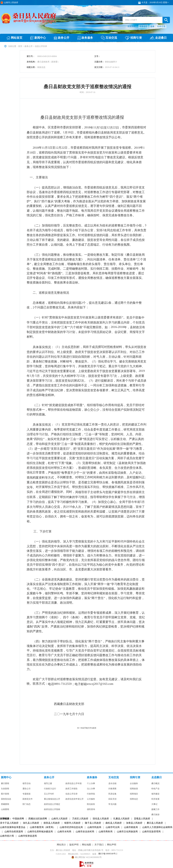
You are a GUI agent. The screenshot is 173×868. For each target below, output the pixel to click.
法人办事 (91, 789)
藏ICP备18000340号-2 (108, 854)
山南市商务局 (106, 832)
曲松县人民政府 (114, 823)
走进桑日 (157, 777)
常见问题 (112, 804)
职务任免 (161, 26)
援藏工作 (155, 809)
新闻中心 (6, 777)
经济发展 (155, 799)
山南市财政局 (131, 827)
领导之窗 (48, 784)
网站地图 (86, 845)
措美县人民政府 (52, 823)
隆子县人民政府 (93, 823)
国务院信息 (6, 799)
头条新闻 (5, 789)
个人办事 (91, 784)
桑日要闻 (5, 784)
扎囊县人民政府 (121, 819)
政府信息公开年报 (74, 784)
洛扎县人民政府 (31, 823)
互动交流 (114, 777)
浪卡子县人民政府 (9, 823)
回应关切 (112, 799)
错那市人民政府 (72, 823)
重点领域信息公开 (52, 799)
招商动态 (134, 799)
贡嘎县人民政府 (142, 819)
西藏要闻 (5, 804)
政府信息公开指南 (52, 809)
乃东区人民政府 (80, 819)
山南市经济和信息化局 (71, 827)
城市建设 (155, 794)
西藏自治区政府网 (38, 819)
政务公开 (29, 46)
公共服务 (91, 799)
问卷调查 (112, 789)
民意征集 (112, 794)
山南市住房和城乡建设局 (40, 832)
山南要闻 (5, 809)
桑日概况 (155, 784)
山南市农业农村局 (85, 832)
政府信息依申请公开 (75, 799)
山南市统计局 (7, 836)
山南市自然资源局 (14, 832)
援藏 (152, 26)
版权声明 (74, 845)
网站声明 (112, 845)
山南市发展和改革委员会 (13, 827)
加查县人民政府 (134, 823)
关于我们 (99, 845)
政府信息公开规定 (52, 804)
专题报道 (27, 794)
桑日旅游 (155, 815)
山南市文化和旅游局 (127, 832)
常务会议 (143, 26)
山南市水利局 (64, 832)
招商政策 (134, 789)
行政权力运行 (50, 789)
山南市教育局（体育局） (43, 827)
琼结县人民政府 (101, 819)
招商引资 (135, 777)
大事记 (154, 804)
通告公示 (27, 789)
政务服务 (92, 777)
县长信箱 (112, 784)
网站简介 (61, 845)
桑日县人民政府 (155, 823)
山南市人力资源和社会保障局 (157, 827)
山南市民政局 (94, 827)
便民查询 (91, 809)
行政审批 (91, 794)
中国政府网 (18, 819)
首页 (20, 46)
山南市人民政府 (59, 819)
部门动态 (27, 804)
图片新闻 (5, 794)
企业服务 (134, 784)
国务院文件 (28, 799)
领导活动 (27, 784)
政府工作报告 (72, 789)
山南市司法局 (113, 827)
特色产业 (155, 789)
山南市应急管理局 (151, 832)
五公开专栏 (49, 794)
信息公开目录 (72, 794)
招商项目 (134, 794)
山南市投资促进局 (28, 836)
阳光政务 (91, 804)
